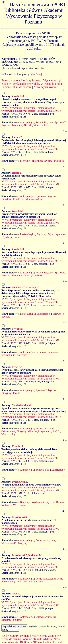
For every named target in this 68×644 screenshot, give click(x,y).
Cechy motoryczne (45, 540)
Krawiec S (17, 446)
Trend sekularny (24, 582)
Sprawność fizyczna (42, 161)
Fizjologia (41, 352)
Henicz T (17, 173)
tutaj (40, 74)
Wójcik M (17, 211)
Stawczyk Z (32, 288)
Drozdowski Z (19, 482)
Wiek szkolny (41, 125)
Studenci (18, 620)
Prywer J (17, 367)
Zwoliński (17, 329)
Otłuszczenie (8, 431)
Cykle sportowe (11, 237)
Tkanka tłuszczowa (45, 429)
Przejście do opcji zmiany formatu (21, 80)
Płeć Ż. (17, 393)
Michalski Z (18, 288)
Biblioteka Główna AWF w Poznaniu (42, 642)
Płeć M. (28, 125)
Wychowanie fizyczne (43, 502)
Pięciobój (41, 234)
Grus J (16, 594)
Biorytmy (17, 125)
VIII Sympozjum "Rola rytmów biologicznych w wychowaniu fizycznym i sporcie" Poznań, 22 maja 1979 (30, 148)
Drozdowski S (19, 517)
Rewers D (17, 137)
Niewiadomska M (21, 405)
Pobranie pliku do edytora (17, 87)
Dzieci (27, 276)
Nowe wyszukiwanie (46, 87)
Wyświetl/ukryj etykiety (15, 636)
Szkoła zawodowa (34, 199)
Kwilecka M (35, 555)
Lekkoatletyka (27, 234)
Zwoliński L (18, 96)
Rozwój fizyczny (44, 123)
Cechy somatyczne (45, 579)
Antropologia (27, 123)
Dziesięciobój (44, 314)
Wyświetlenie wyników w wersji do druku (37, 84)
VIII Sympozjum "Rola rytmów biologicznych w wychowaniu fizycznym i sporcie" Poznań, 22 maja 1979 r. (31, 109)
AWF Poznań (19, 505)
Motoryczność (9, 543)
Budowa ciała (43, 470)
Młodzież (59, 161)
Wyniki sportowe (57, 234)
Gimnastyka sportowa (39, 431)
